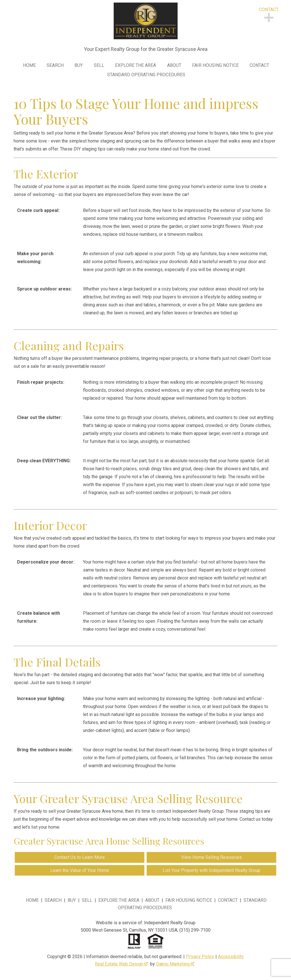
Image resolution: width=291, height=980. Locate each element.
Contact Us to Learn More (80, 857)
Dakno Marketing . (175, 964)
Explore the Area (136, 65)
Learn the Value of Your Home (80, 870)
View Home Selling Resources (212, 857)
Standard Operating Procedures (146, 75)
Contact (259, 65)
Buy (79, 65)
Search (55, 65)
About (174, 65)
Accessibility (231, 957)
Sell (99, 65)
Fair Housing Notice (215, 65)
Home (29, 65)
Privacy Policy (200, 957)
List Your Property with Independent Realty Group (211, 870)
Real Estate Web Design (121, 964)
